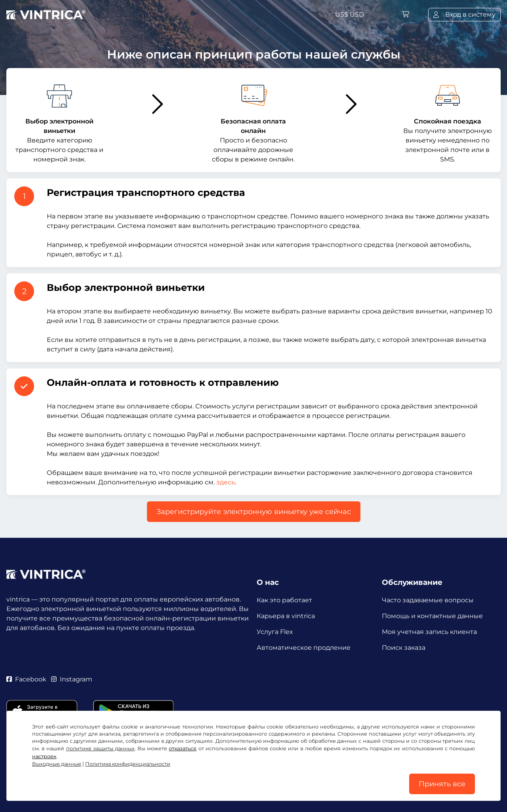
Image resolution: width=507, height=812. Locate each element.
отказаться (183, 748)
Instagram (72, 679)
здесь (226, 482)
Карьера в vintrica (286, 616)
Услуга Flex (275, 632)
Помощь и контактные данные (432, 616)
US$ (350, 14)
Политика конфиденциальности (128, 764)
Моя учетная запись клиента (429, 632)
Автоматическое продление (304, 648)
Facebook (26, 679)
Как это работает (284, 600)
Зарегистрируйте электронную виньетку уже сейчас (254, 512)
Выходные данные (57, 764)
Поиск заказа (404, 648)
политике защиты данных (100, 748)
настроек (44, 756)
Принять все (442, 784)
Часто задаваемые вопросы (428, 600)
